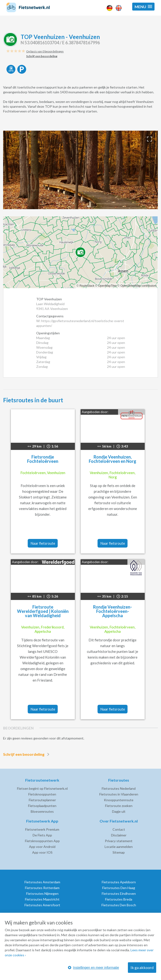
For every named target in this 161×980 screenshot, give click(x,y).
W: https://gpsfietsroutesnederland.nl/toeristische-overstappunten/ (80, 323)
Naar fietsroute (43, 543)
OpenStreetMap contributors (139, 286)
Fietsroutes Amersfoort (42, 905)
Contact (119, 829)
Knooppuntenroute (119, 800)
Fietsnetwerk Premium (42, 829)
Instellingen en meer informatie (93, 968)
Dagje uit (119, 811)
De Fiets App (42, 835)
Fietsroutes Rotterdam (42, 888)
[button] (143, 7)
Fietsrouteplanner (42, 800)
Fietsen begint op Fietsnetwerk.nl (42, 788)
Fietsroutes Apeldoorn (119, 882)
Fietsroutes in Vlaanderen (119, 794)
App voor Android (42, 847)
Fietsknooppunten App (42, 841)
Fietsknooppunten (42, 794)
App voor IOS (42, 852)
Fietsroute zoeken (119, 806)
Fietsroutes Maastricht (42, 899)
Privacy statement (119, 841)
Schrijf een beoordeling (27, 754)
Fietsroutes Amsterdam (42, 882)
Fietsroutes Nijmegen (42, 893)
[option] (80, 170)
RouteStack (87, 286)
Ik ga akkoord (142, 967)
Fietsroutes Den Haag (119, 888)
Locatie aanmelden (119, 847)
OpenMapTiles (107, 286)
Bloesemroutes (42, 811)
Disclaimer (119, 835)
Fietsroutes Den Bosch (119, 905)
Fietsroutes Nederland (119, 788)
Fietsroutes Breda (119, 899)
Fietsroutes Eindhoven (119, 893)
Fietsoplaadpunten (42, 806)
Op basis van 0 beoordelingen (45, 51)
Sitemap (119, 852)
